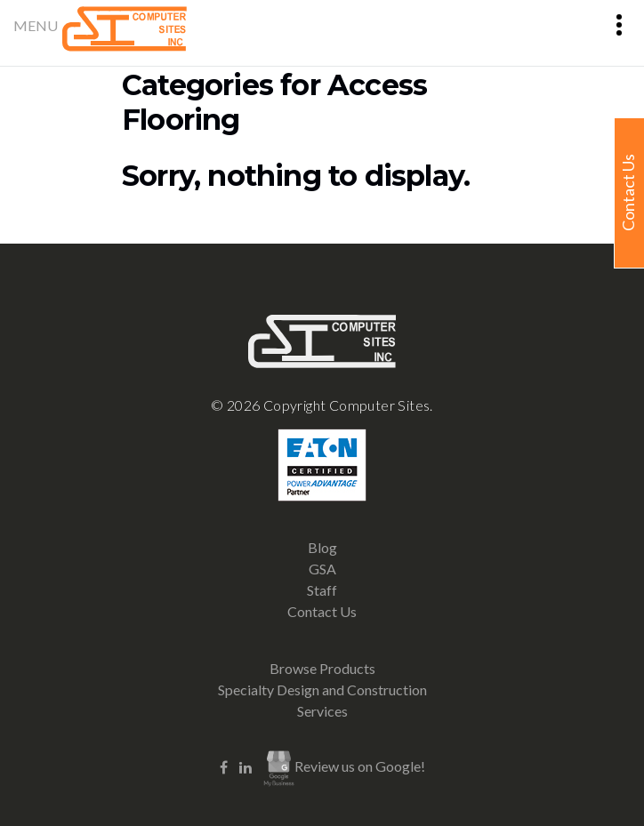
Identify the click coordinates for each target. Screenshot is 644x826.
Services (322, 711)
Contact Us (322, 611)
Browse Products (322, 668)
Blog (322, 547)
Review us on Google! (344, 768)
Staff (322, 590)
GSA (322, 569)
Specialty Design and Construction (322, 690)
